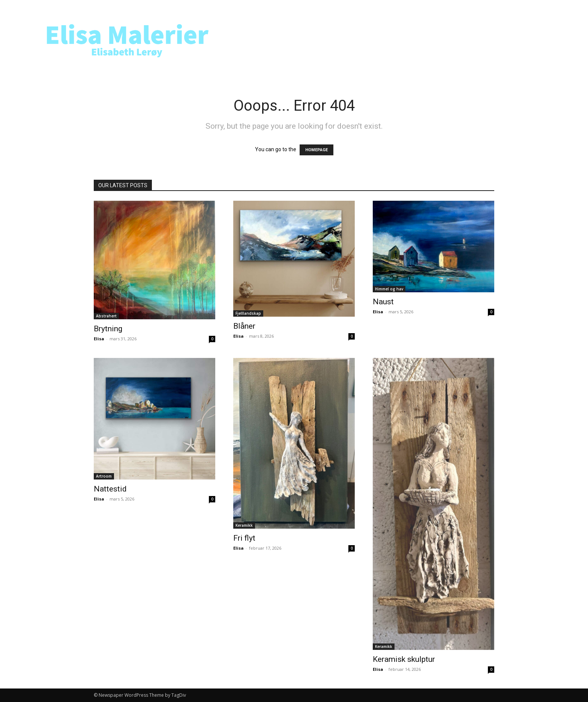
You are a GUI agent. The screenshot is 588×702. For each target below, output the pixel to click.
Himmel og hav (389, 289)
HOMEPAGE (316, 150)
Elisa (99, 339)
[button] (548, 39)
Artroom (104, 476)
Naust (383, 302)
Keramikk (244, 525)
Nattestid (110, 489)
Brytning (108, 329)
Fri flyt (244, 538)
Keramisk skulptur (404, 659)
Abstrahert (106, 316)
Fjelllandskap (248, 313)
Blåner (244, 326)
